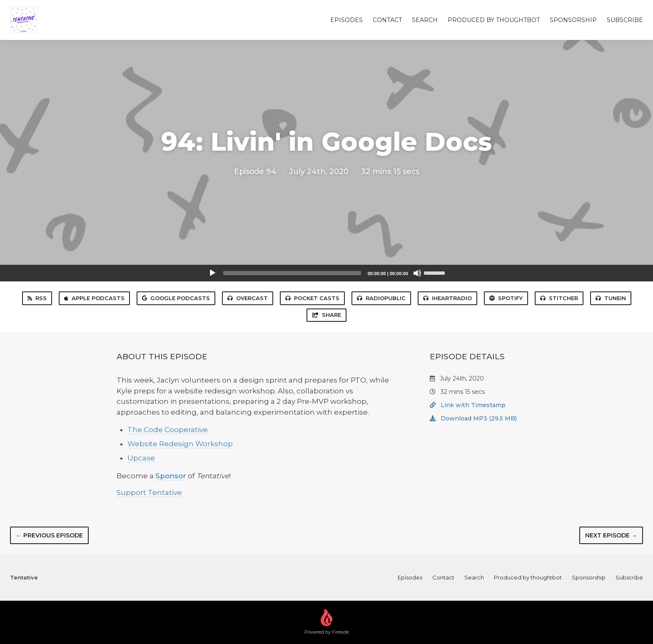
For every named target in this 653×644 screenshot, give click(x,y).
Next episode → (611, 535)
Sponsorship (573, 20)
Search (425, 20)
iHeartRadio (447, 298)
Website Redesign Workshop (180, 444)
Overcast (248, 298)
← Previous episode (49, 535)
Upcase (141, 458)
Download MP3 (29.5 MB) (473, 418)
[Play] (212, 273)
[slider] (292, 273)
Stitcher (559, 298)
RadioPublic (381, 298)
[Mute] (417, 273)
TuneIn (611, 298)
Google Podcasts (176, 298)
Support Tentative (149, 492)
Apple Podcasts (94, 298)
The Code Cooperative (168, 430)
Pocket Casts (312, 298)
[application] (326, 273)
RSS (37, 298)
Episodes (346, 20)
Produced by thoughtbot (494, 20)
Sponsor (171, 476)
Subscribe (625, 20)
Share (326, 315)
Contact (387, 20)
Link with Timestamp (468, 405)
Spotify (506, 298)
